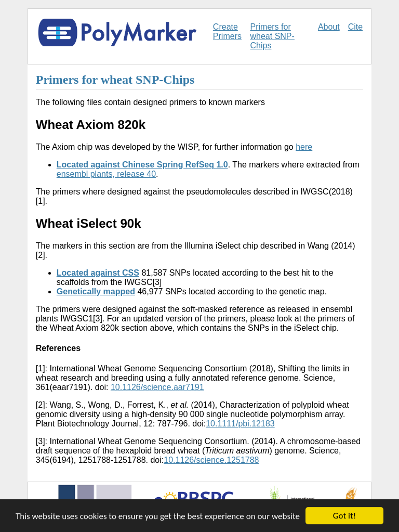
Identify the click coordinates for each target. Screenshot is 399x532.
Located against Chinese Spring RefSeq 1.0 (142, 165)
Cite (355, 27)
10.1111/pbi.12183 (240, 424)
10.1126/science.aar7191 (157, 387)
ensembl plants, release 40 (106, 174)
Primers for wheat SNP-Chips (272, 36)
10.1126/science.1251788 (211, 460)
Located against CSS (98, 273)
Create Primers (227, 31)
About (329, 27)
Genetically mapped (96, 291)
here (304, 147)
